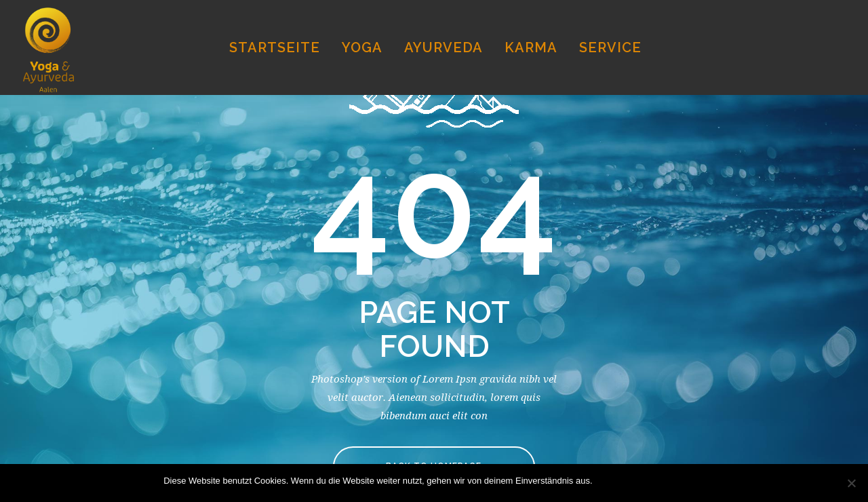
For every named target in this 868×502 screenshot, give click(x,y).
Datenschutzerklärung (661, 481)
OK (606, 481)
